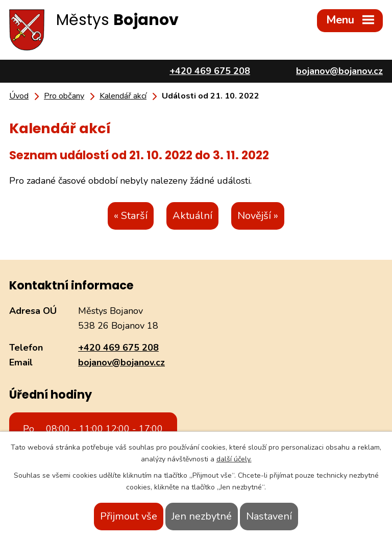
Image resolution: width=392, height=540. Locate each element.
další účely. (234, 459)
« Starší (131, 216)
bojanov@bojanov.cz (121, 362)
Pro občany (64, 96)
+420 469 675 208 (118, 348)
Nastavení (269, 516)
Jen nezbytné (202, 516)
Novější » (258, 216)
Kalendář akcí (123, 96)
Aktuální (192, 216)
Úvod (19, 96)
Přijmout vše (129, 516)
